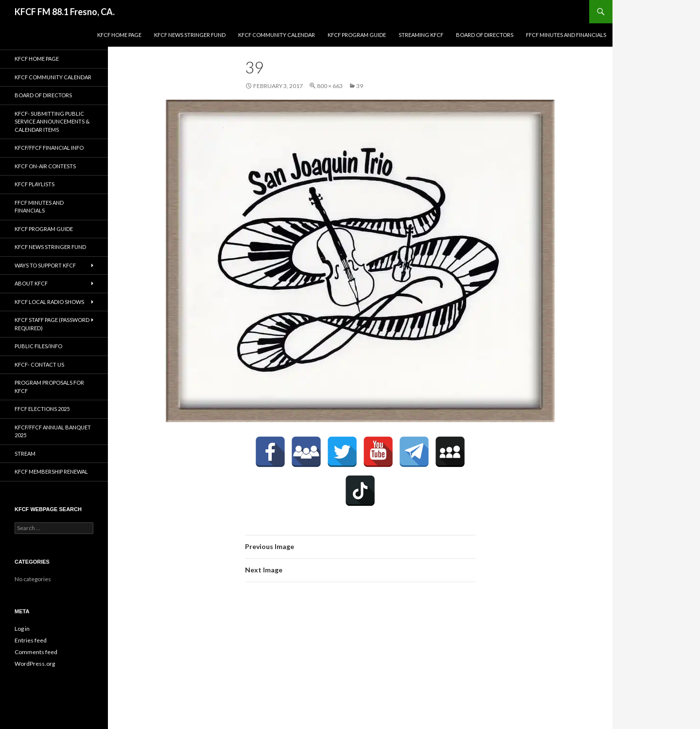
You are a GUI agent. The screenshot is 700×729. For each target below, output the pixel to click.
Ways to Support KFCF (45, 265)
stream (25, 453)
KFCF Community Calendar (277, 35)
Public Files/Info (38, 346)
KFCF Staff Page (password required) (52, 324)
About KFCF (31, 283)
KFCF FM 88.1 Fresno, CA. (65, 12)
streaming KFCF (421, 35)
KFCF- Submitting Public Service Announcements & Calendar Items (52, 122)
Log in (22, 629)
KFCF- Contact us (39, 364)
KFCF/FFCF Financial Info (49, 148)
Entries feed (31, 640)
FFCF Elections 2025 (42, 409)
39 (360, 86)
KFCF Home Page (119, 35)
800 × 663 (330, 86)
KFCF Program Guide (357, 35)
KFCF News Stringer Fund (190, 35)
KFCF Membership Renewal (51, 471)
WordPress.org (35, 664)
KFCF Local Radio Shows (49, 302)
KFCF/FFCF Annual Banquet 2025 (53, 431)
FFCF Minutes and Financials (566, 35)
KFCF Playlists (35, 184)
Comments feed (36, 652)
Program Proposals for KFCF (49, 387)
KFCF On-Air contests (45, 166)
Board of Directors (485, 35)
